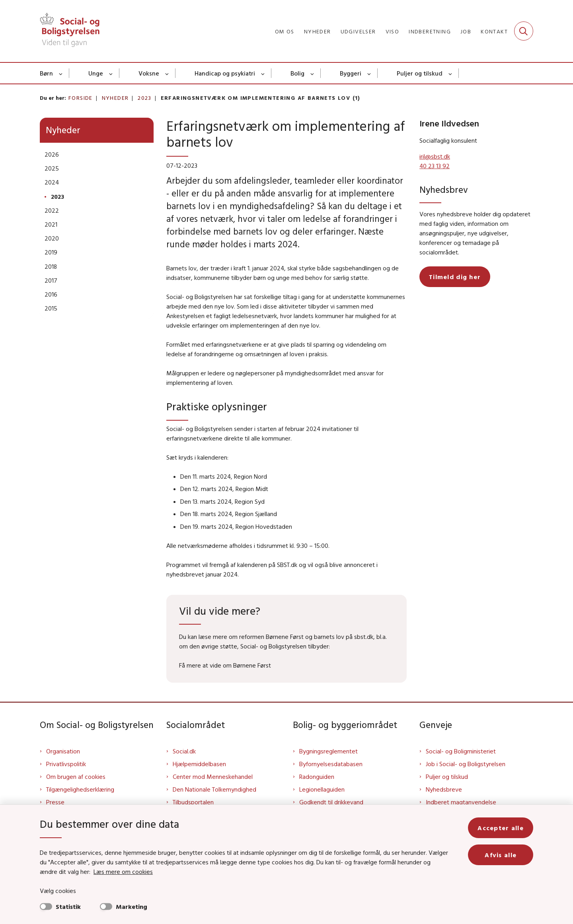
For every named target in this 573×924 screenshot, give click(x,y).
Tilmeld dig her (455, 277)
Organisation (63, 751)
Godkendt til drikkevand (331, 802)
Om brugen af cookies (76, 776)
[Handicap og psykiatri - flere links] (263, 73)
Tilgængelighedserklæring (80, 789)
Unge (96, 73)
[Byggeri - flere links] (369, 73)
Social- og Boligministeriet (461, 751)
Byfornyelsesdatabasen (331, 764)
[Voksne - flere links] (167, 73)
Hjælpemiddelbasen (199, 764)
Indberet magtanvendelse (461, 802)
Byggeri (351, 73)
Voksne (149, 73)
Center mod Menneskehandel (213, 776)
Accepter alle (501, 828)
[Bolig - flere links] (313, 73)
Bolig (297, 73)
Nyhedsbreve (444, 789)
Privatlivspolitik (66, 764)
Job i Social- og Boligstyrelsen (466, 764)
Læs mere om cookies (123, 872)
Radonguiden (317, 776)
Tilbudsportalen (193, 802)
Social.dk (184, 751)
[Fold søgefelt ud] (524, 31)
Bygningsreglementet (328, 751)
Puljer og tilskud (420, 73)
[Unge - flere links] (111, 73)
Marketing (132, 907)
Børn (46, 73)
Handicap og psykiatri (225, 73)
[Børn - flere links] (61, 73)
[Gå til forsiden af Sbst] (70, 31)
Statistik (68, 907)
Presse (55, 802)
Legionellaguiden (322, 789)
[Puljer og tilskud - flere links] (451, 73)
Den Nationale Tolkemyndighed (214, 789)
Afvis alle (501, 855)
